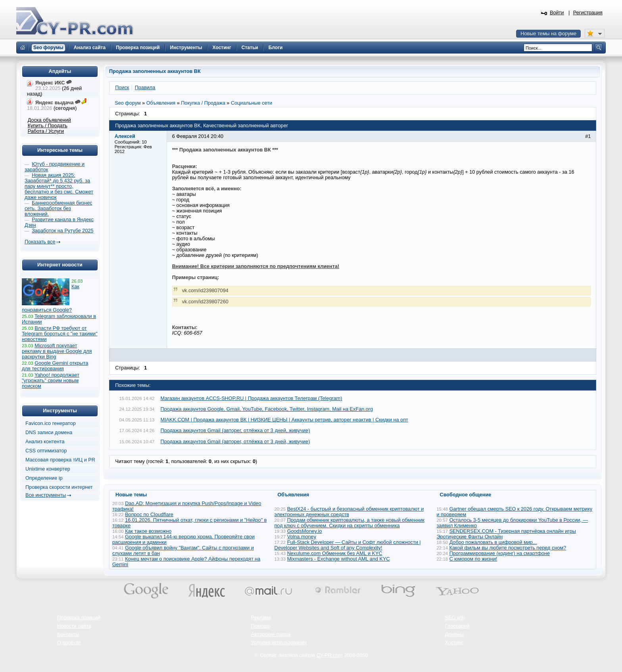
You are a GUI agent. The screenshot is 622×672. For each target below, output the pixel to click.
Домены (455, 634)
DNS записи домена (49, 433)
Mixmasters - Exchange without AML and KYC (339, 559)
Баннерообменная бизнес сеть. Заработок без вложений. (59, 209)
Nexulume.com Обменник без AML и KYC (335, 553)
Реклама (261, 618)
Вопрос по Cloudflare (149, 515)
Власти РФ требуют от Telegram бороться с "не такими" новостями (60, 334)
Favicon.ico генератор (51, 423)
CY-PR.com (330, 655)
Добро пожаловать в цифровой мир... (493, 542)
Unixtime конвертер (48, 469)
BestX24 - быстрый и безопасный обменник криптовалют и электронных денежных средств (349, 512)
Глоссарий (457, 626)
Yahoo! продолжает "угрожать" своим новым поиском (51, 381)
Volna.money (302, 537)
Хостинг (454, 643)
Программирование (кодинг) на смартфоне (500, 553)
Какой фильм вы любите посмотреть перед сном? (508, 548)
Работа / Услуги (46, 131)
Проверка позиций (79, 618)
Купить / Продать (48, 126)
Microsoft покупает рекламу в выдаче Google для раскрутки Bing (57, 351)
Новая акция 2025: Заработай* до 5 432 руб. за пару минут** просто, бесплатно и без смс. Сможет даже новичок (59, 186)
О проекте (69, 643)
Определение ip (44, 478)
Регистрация (588, 13)
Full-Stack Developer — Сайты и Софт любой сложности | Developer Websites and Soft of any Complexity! (348, 545)
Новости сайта (74, 626)
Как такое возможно (148, 531)
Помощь (261, 626)
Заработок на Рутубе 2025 (62, 231)
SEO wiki (455, 618)
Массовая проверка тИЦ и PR (60, 460)
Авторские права (271, 634)
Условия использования (279, 643)
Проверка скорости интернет (59, 487)
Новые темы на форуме (548, 34)
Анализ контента (45, 442)
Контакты (68, 634)
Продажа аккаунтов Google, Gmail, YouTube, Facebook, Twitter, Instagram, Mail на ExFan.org (267, 409)
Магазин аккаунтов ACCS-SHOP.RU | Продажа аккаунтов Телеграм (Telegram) (251, 398)
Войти (557, 13)
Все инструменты (46, 495)
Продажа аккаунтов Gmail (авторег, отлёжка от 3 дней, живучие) (235, 431)
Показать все (40, 242)
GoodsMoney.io (305, 531)
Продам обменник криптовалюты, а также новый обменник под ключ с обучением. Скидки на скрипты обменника (349, 523)
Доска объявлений (49, 120)
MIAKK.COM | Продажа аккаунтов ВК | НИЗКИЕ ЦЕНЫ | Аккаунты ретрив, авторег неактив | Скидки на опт (284, 420)
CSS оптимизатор (46, 451)
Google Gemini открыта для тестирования (55, 366)
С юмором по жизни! (473, 559)
